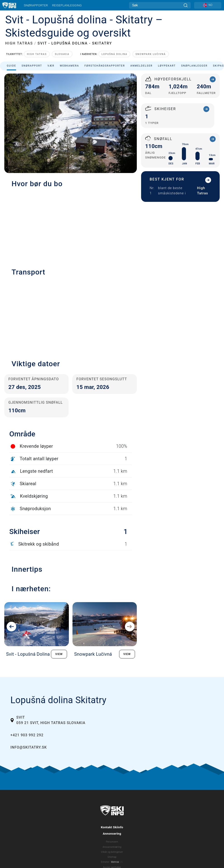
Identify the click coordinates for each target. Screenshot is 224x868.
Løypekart (167, 66)
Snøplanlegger (194, 66)
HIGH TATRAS (19, 43)
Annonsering (112, 833)
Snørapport (32, 66)
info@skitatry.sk (29, 747)
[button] (71, 315)
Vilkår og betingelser (112, 852)
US (121, 862)
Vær (51, 66)
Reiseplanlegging (67, 5)
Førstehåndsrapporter (105, 66)
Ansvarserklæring (112, 847)
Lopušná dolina (114, 54)
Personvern (112, 842)
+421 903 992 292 (27, 735)
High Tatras (37, 54)
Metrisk (115, 862)
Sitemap (112, 857)
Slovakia (62, 54)
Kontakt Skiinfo (112, 827)
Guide (11, 66)
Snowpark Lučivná (151, 54)
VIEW (59, 654)
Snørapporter (36, 5)
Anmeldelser (141, 66)
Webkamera (69, 66)
